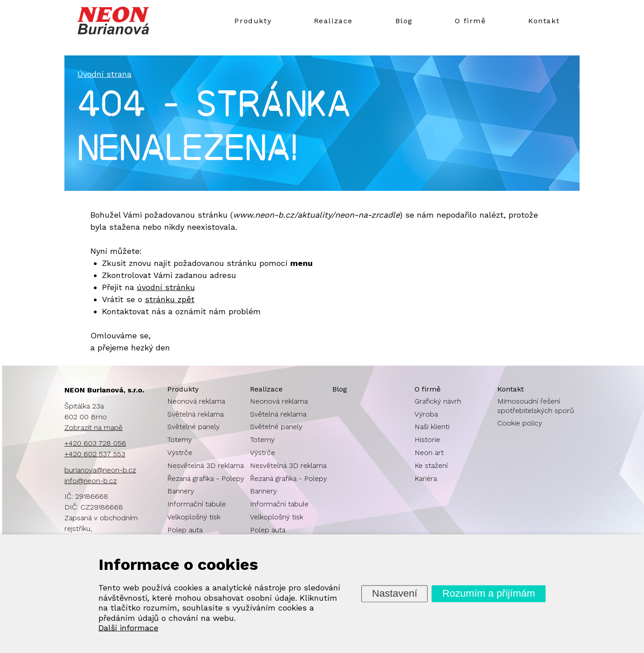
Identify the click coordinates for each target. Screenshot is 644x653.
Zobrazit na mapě (93, 428)
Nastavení (395, 593)
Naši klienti (432, 427)
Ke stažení (431, 466)
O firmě (470, 21)
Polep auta (185, 530)
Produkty (253, 21)
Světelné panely (193, 427)
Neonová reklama (196, 401)
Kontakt (544, 21)
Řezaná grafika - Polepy (206, 478)
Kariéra (426, 478)
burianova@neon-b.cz (100, 470)
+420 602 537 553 (95, 454)
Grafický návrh (438, 401)
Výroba (426, 414)
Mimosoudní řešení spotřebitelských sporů (536, 406)
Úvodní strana (104, 74)
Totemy (180, 440)
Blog (404, 21)
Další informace (128, 628)
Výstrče (180, 453)
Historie (427, 440)
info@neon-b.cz (91, 481)
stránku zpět (170, 299)
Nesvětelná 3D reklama (205, 466)
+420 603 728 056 (95, 443)
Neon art (429, 453)
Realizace (333, 21)
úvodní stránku (166, 287)
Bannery (181, 491)
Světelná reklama (195, 414)
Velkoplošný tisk (194, 517)
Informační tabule (197, 504)
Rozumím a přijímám (489, 593)
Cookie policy (520, 423)
